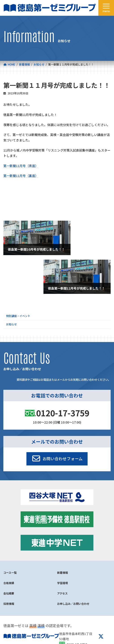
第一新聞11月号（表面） (21, 166)
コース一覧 (10, 573)
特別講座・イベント (18, 316)
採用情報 (9, 604)
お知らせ (11, 324)
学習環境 (62, 583)
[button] (57, 459)
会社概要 (9, 593)
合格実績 (9, 583)
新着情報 (62, 573)
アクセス (62, 593)
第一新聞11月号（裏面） (21, 176)
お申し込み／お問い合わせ (73, 604)
